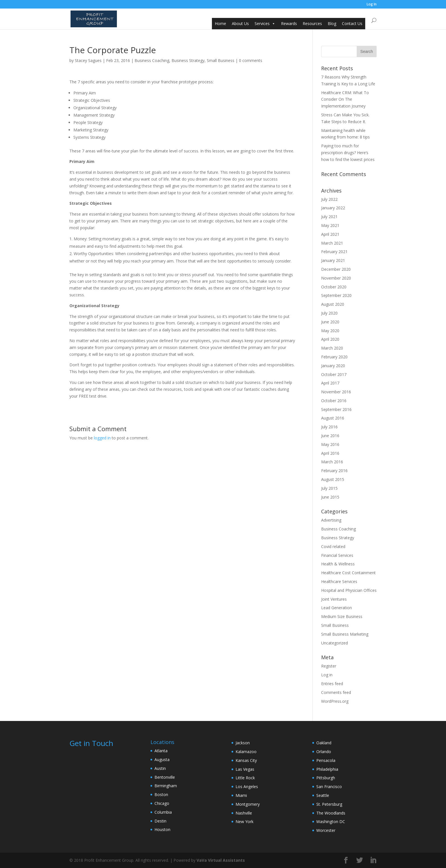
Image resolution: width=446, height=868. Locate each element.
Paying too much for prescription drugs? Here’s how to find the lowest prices (348, 153)
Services (262, 23)
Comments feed (336, 692)
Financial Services (337, 555)
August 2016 (333, 418)
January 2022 (333, 208)
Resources (312, 23)
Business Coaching (152, 60)
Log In (372, 5)
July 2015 (329, 488)
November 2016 (336, 392)
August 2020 (333, 304)
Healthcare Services (339, 581)
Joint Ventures (334, 599)
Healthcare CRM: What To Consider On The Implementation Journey (345, 99)
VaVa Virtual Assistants (221, 860)
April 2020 (330, 339)
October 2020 (334, 287)
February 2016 (334, 471)
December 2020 (336, 269)
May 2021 (330, 225)
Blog (332, 23)
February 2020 (334, 357)
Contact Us (352, 23)
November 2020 (336, 278)
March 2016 (332, 462)
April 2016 (330, 453)
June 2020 (330, 322)
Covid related (333, 546)
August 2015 (333, 479)
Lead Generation (336, 608)
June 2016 (330, 436)
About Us (240, 23)
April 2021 (330, 234)
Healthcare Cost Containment (348, 573)
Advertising (331, 520)
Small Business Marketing (345, 634)
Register (329, 666)
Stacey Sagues (88, 60)
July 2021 (329, 217)
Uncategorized (334, 643)
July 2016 (329, 427)
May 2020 (330, 331)
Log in (327, 675)
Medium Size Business (342, 616)
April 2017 (330, 383)
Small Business (221, 60)
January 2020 (333, 366)
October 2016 (334, 401)
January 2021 (333, 260)
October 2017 (334, 374)
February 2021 (334, 252)
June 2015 (330, 497)
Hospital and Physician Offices (349, 590)
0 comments (251, 60)
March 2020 (332, 348)
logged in (102, 438)
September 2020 (336, 295)
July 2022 (329, 199)
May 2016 (330, 444)
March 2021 (332, 243)
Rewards (289, 23)
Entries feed (332, 684)
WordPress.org (335, 701)
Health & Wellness (338, 564)
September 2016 (336, 409)
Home (220, 23)
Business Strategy (188, 60)
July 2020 (329, 313)
